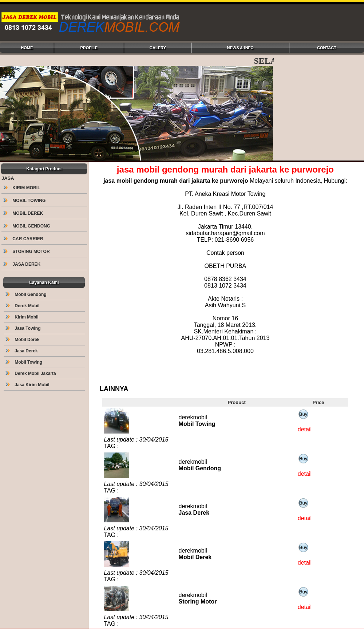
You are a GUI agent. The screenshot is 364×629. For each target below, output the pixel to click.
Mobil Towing (24, 362)
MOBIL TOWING (25, 201)
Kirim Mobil (23, 317)
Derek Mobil (23, 306)
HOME (27, 48)
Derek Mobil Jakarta (31, 373)
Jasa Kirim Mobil (28, 385)
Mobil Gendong (27, 294)
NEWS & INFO (240, 48)
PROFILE (89, 48)
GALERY (157, 48)
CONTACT (327, 48)
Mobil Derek (23, 340)
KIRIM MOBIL (22, 188)
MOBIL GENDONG (27, 226)
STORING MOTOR (27, 252)
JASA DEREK (23, 264)
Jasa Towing (24, 328)
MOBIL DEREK (24, 213)
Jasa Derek (22, 351)
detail (305, 429)
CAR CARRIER (24, 239)
